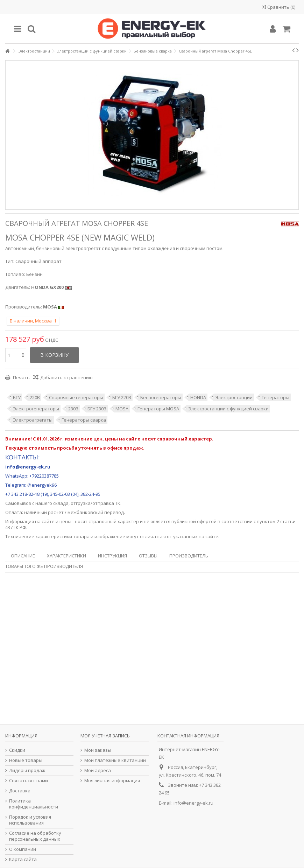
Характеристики (66, 556)
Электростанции (234, 397)
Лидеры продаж (27, 770)
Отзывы (148, 556)
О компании (23, 849)
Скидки (17, 750)
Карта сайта (23, 859)
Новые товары (26, 760)
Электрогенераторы (36, 409)
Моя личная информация (112, 781)
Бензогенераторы (161, 397)
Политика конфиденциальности (34, 804)
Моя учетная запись (105, 736)
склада (61, 503)
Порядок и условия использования (30, 820)
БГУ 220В (122, 397)
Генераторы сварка (84, 420)
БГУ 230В (97, 409)
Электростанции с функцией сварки (228, 409)
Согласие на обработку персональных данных (35, 836)
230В (73, 409)
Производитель (189, 556)
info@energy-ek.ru (193, 803)
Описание (23, 556)
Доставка (20, 791)
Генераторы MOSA (158, 409)
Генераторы (275, 397)
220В (35, 397)
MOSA (122, 409)
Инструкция (112, 556)
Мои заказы (98, 750)
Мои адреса (98, 770)
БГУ (17, 397)
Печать (21, 377)
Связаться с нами (29, 781)
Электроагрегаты (33, 420)
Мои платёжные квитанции (115, 760)
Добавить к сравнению (66, 377)
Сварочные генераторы (76, 397)
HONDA (198, 397)
